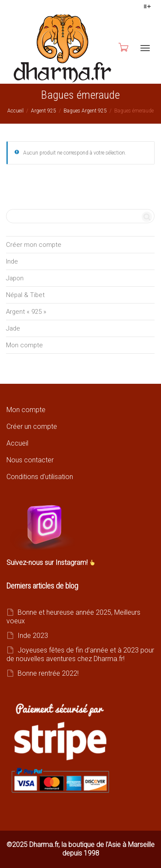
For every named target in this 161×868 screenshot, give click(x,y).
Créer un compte (32, 426)
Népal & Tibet (25, 295)
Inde (12, 261)
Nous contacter (30, 460)
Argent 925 (44, 111)
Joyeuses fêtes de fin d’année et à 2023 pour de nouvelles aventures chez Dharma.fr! (80, 654)
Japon (15, 278)
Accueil (15, 111)
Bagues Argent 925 (85, 111)
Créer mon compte (34, 245)
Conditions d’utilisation (40, 477)
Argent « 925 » (26, 312)
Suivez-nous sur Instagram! (48, 563)
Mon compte (24, 345)
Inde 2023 (33, 636)
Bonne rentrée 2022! (48, 673)
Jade (13, 328)
